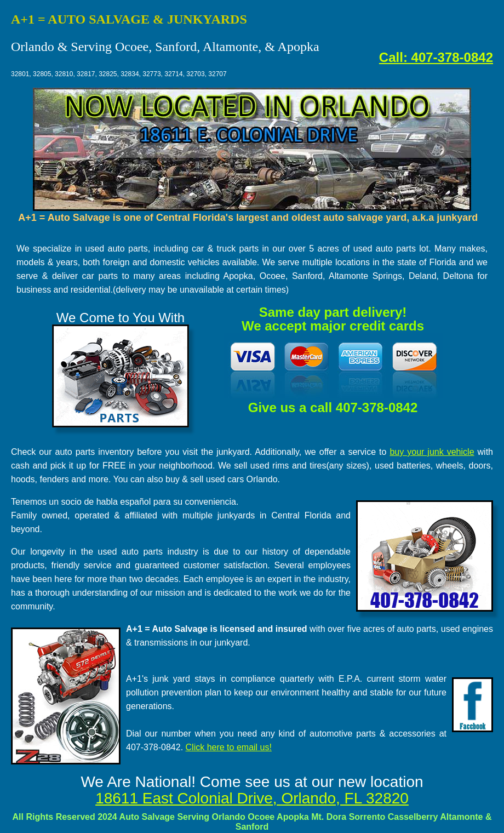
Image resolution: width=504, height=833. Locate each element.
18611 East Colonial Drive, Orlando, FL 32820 (252, 798)
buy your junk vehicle (432, 452)
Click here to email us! (229, 747)
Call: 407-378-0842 (436, 57)
